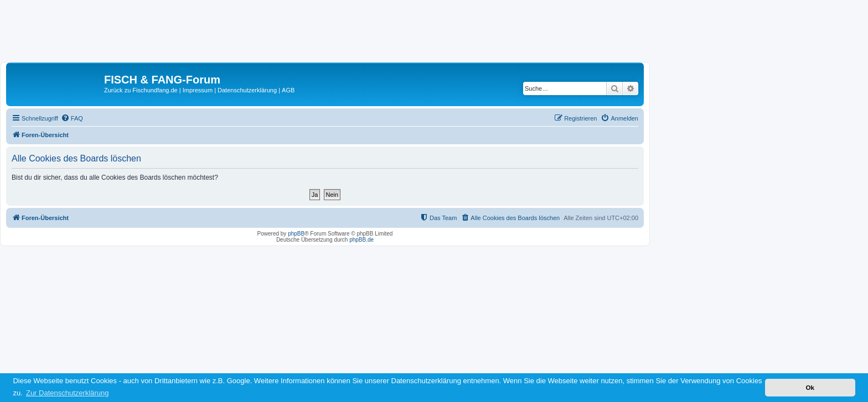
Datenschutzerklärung (247, 90)
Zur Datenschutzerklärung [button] (68, 393)
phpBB (296, 234)
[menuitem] (72, 118)
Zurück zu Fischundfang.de (141, 90)
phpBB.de (361, 240)
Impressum (198, 90)
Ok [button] (810, 387)
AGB (288, 90)
